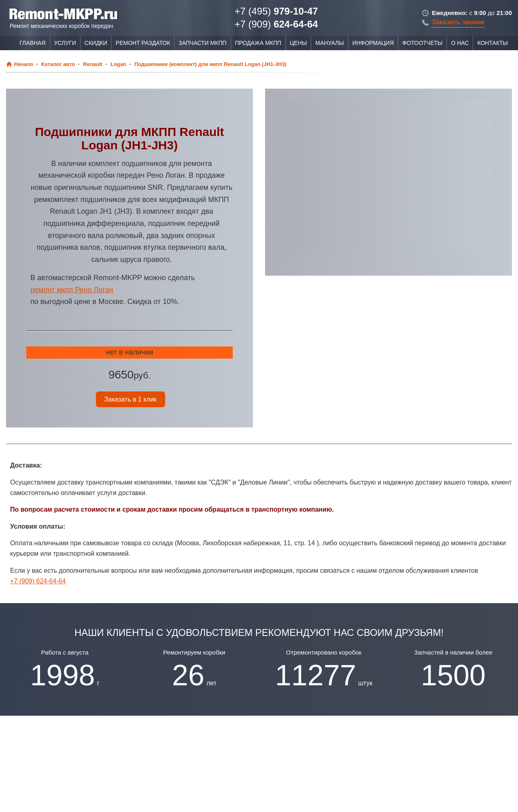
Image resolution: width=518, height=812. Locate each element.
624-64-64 (276, 24)
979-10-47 (276, 11)
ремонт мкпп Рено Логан (72, 290)
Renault (93, 64)
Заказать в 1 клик (131, 399)
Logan (118, 64)
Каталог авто (58, 64)
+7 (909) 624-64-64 (38, 581)
